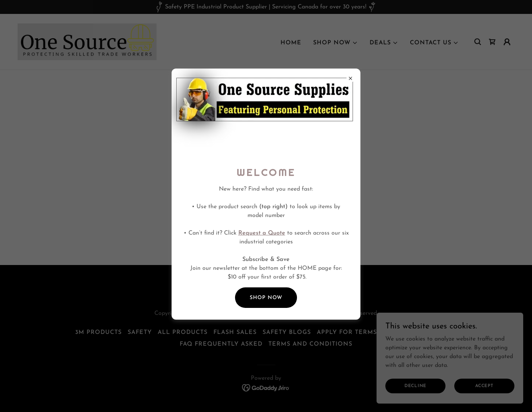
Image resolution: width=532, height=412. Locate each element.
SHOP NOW (266, 298)
